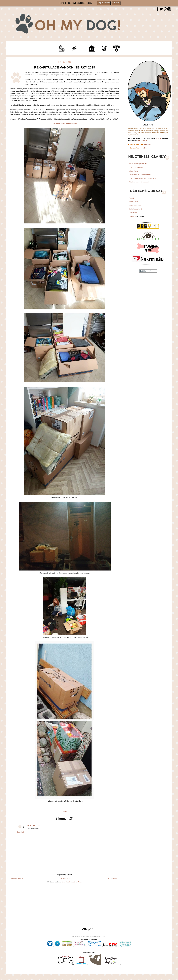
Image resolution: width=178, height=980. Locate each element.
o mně (158, 138)
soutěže (144, 148)
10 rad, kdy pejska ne (136, 167)
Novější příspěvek (17, 878)
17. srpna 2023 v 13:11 (38, 825)
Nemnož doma (134, 202)
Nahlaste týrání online (136, 209)
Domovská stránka (65, 878)
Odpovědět (21, 832)
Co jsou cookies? (104, 3)
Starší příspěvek (113, 878)
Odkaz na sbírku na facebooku (65, 124)
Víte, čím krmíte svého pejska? (139, 182)
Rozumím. (116, 3)
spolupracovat (142, 141)
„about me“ (147, 144)
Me (28, 825)
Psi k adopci (133, 216)
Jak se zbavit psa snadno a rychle (140, 175)
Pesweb (131, 198)
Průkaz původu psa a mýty (138, 164)
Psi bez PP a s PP (135, 205)
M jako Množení (134, 171)
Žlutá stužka (133, 213)
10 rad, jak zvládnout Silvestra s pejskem (142, 178)
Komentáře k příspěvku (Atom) (72, 882)
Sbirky (65, 811)
